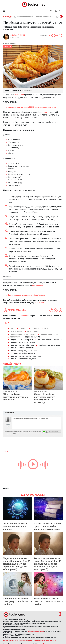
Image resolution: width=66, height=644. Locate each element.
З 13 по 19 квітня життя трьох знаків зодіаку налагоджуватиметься (48, 526)
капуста (35, 329)
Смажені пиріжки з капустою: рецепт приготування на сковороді (45, 398)
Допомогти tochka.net (24, 17)
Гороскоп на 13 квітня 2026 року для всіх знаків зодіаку (18, 601)
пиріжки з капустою (49, 334)
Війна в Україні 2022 (45, 17)
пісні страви (33, 331)
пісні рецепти (16, 331)
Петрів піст (15, 337)
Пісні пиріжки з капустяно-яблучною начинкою (16, 397)
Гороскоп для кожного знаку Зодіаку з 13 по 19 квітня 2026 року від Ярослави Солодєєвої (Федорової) (17, 564)
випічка (23, 329)
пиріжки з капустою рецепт (22, 334)
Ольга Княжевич (18, 35)
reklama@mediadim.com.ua (36, 631)
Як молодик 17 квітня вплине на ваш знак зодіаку (16, 526)
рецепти (8, 46)
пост (12, 329)
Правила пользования (10, 641)
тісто (46, 329)
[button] (56, 11)
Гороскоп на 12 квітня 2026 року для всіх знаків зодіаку (48, 601)
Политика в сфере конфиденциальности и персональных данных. (36, 641)
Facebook (25, 316)
